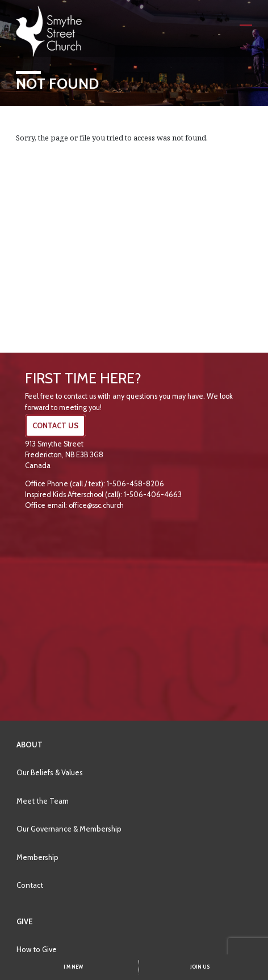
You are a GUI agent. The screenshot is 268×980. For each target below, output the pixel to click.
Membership (37, 857)
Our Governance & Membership (69, 829)
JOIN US (200, 967)
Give (25, 921)
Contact (30, 885)
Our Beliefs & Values (50, 772)
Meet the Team (43, 801)
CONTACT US (55, 426)
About (30, 745)
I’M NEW (73, 967)
